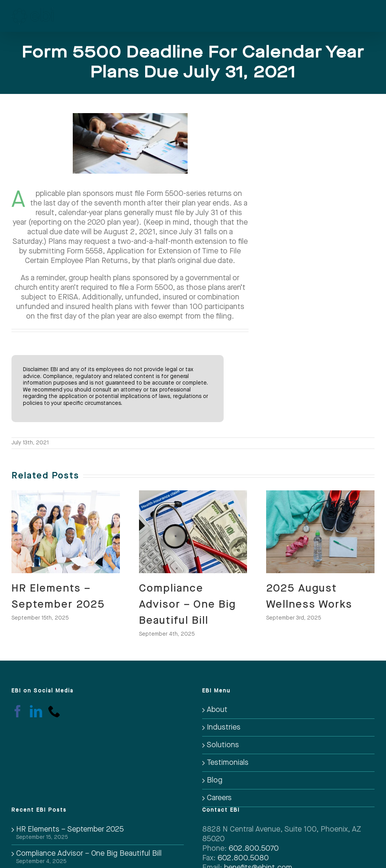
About (217, 710)
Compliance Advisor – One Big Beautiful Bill (187, 604)
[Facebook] (18, 711)
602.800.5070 (254, 848)
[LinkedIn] (36, 711)
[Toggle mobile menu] (370, 14)
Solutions (223, 745)
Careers (219, 798)
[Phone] (54, 711)
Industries (224, 727)
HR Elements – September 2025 (70, 829)
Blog (215, 780)
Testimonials (228, 763)
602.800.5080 (243, 858)
